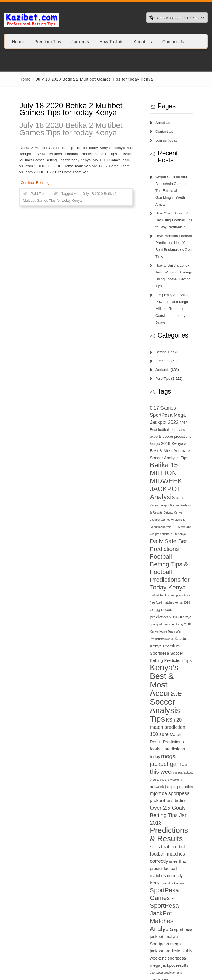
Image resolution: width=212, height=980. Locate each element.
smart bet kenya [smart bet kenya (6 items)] (180, 746)
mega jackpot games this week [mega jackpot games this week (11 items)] (181, 648)
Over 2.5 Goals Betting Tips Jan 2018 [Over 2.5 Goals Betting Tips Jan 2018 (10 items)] (178, 693)
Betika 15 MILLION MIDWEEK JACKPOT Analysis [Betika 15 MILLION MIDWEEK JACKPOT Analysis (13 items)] (175, 432)
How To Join (111, 42)
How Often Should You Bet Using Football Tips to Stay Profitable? (184, 206)
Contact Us (173, 42)
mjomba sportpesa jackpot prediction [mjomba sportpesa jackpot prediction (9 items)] (176, 678)
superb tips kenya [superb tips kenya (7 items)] (186, 843)
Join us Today (173, 140)
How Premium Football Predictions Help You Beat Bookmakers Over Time (183, 229)
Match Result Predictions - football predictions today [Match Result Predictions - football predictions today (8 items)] (179, 634)
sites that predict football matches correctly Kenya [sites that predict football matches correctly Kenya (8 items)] (182, 739)
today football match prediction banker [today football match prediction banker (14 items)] (183, 912)
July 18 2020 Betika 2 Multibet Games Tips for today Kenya (67, 129)
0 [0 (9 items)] (158, 373)
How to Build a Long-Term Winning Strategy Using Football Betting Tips (183, 252)
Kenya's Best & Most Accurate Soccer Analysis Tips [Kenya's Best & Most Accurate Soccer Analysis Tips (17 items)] (180, 593)
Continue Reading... (19, 176)
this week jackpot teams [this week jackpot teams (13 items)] (177, 881)
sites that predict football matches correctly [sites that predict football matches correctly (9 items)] (182, 724)
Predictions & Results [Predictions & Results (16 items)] (180, 712)
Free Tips (170, 326)
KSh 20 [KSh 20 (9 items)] (165, 619)
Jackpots (80, 42)
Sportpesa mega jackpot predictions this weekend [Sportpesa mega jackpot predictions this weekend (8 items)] (182, 791)
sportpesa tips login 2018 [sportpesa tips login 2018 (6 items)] (173, 836)
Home (18, 42)
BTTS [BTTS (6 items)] (186, 471)
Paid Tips (20, 188)
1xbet (4, 946)
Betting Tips (172, 318)
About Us (143, 42)
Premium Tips (48, 42)
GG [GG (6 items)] (175, 533)
